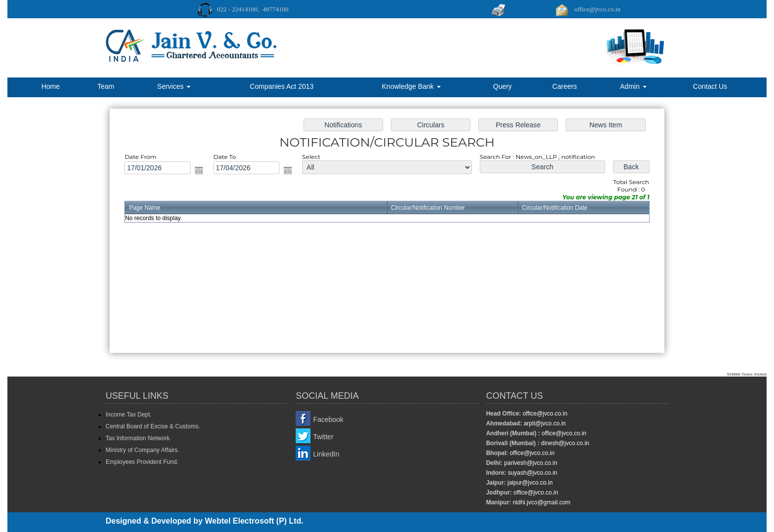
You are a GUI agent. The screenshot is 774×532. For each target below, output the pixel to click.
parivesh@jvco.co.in (531, 463)
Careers (565, 86)
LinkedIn (326, 454)
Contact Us (710, 86)
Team (106, 86)
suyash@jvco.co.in (532, 473)
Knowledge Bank (411, 86)
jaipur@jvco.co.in (529, 483)
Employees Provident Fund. (142, 462)
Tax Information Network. (138, 438)
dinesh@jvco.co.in (564, 443)
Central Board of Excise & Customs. (153, 426)
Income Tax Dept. (129, 415)
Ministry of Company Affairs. (142, 450)
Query (503, 86)
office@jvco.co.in (544, 414)
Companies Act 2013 (282, 86)
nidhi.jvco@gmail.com (541, 502)
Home (51, 86)
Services (174, 86)
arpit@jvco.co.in (544, 423)
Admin (633, 86)
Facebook (328, 419)
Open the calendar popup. (206, 172)
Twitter (323, 437)
